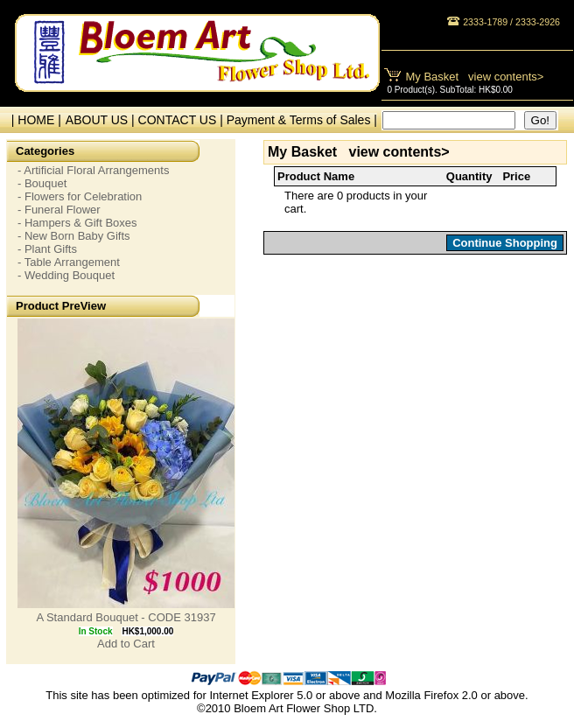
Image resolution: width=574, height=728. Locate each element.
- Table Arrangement (69, 262)
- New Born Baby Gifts (74, 236)
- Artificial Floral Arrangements (93, 170)
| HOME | (33, 120)
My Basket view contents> (475, 77)
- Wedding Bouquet (66, 275)
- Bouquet (42, 183)
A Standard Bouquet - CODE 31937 (126, 617)
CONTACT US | (182, 120)
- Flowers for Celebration (80, 196)
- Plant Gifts (47, 249)
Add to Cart (126, 644)
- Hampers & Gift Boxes (77, 223)
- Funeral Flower (59, 210)
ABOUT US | (102, 120)
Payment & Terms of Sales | (302, 120)
